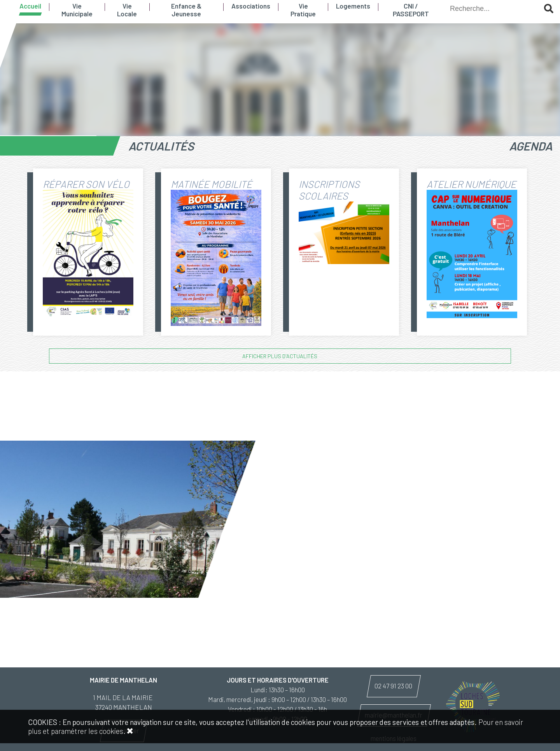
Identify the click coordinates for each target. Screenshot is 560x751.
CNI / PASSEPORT (411, 10)
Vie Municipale (77, 10)
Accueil (30, 6)
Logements (353, 6)
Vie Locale (127, 10)
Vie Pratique (303, 10)
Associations (251, 6)
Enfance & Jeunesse (186, 10)
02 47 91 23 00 (393, 686)
